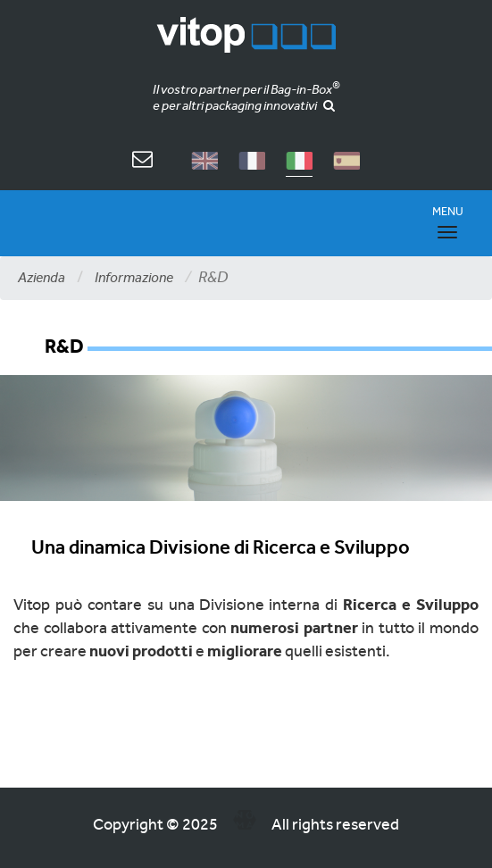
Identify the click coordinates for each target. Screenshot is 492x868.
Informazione (134, 277)
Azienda (42, 277)
